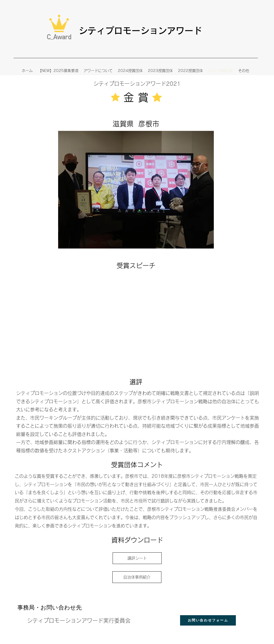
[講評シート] (137, 558)
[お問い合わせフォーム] (208, 620)
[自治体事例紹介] (137, 577)
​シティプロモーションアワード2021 (137, 84)
